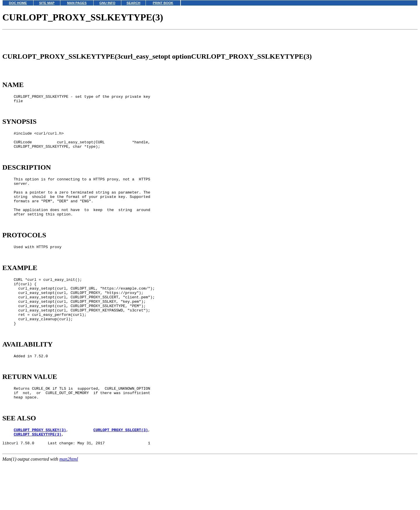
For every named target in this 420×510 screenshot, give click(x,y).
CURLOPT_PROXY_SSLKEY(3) (40, 474)
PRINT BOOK (163, 3)
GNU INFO (107, 3)
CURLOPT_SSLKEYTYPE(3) (38, 480)
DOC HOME (18, 3)
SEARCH (133, 3)
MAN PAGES (77, 3)
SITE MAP (47, 3)
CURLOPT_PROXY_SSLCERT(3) (121, 474)
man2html (69, 507)
